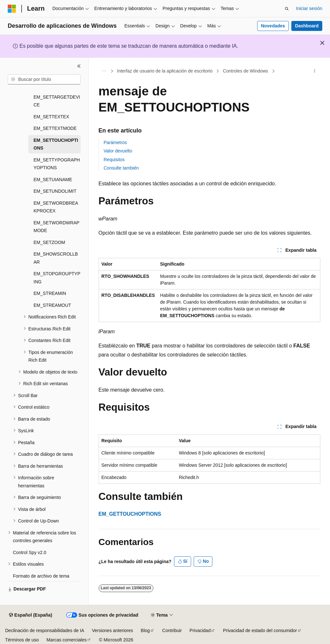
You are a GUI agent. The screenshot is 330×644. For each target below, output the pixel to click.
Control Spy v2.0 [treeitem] (30, 552)
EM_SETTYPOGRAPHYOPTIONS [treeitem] (57, 164)
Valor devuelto (118, 151)
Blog (145, 630)
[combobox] (44, 80)
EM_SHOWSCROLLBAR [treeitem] (56, 258)
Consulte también (121, 168)
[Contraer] (79, 66)
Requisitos (114, 160)
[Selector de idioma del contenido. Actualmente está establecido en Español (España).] (30, 615)
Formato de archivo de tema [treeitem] (41, 576)
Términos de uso (22, 640)
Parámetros (115, 142)
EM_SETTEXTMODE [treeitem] (55, 128)
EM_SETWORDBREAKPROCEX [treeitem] (56, 207)
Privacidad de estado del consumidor (260, 630)
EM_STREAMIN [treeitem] (50, 293)
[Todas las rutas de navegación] (104, 71)
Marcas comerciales (66, 640)
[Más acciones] (314, 71)
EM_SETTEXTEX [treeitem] (51, 117)
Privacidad (200, 630)
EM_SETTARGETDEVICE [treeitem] (57, 101)
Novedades (273, 26)
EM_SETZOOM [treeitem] (49, 242)
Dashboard (307, 26)
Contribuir (172, 630)
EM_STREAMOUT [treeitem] (52, 305)
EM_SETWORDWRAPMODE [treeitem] (56, 227)
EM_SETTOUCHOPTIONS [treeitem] (56, 144)
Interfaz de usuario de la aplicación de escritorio (165, 71)
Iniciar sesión (309, 8)
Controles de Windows (246, 71)
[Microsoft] (12, 9)
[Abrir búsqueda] (287, 9)
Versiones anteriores (112, 630)
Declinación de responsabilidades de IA (45, 630)
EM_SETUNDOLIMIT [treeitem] (55, 191)
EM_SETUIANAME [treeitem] (53, 180)
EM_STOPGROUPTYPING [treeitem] (57, 278)
